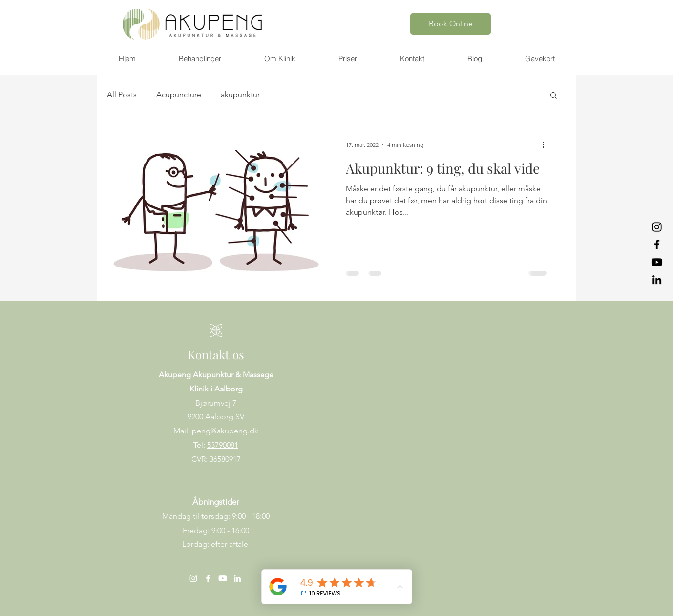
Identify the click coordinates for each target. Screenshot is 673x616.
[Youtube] (657, 262)
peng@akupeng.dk (225, 431)
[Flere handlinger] (547, 144)
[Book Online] (451, 24)
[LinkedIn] (657, 280)
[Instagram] (657, 227)
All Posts (122, 94)
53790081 (223, 445)
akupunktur (240, 94)
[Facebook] (657, 245)
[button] (200, 59)
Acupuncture (179, 94)
